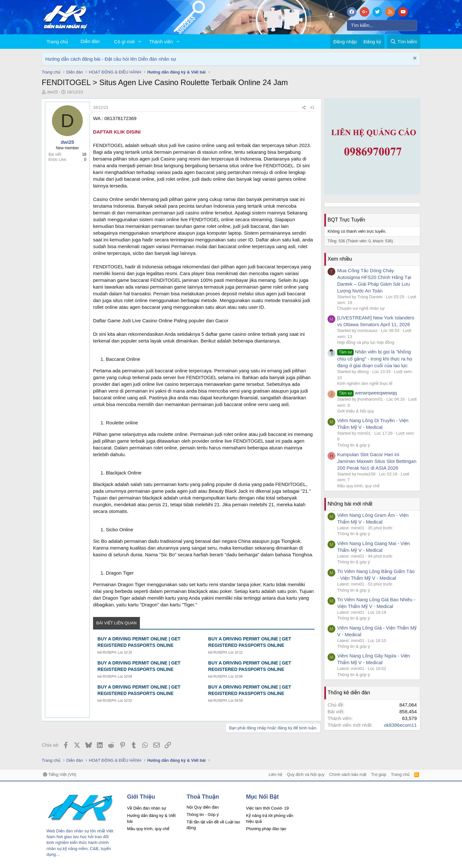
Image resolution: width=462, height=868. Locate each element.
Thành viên (161, 42)
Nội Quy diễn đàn (202, 807)
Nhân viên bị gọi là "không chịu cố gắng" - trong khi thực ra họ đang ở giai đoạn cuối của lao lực (375, 359)
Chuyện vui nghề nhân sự (361, 308)
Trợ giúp (379, 774)
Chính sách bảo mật (348, 774)
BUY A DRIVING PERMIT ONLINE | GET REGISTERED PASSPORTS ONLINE (139, 642)
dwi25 (53, 92)
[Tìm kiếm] (382, 25)
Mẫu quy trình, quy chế (358, 486)
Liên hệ (275, 774)
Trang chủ (57, 42)
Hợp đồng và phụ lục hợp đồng (366, 342)
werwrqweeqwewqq (367, 393)
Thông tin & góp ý (354, 445)
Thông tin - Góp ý (202, 815)
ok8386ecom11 (400, 725)
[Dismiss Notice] (414, 59)
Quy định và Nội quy (306, 774)
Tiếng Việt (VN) (60, 774)
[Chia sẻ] (304, 108)
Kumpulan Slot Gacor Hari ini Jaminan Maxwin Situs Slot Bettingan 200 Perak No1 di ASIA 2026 (377, 461)
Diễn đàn (90, 41)
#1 (312, 108)
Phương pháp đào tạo (266, 829)
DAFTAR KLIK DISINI (117, 132)
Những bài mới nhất (350, 504)
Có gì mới (124, 42)
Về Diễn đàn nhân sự (147, 808)
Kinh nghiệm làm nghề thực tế (365, 383)
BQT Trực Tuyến (346, 220)
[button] (140, 42)
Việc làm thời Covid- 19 (267, 808)
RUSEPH (109, 652)
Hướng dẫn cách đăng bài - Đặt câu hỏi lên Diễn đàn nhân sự (111, 59)
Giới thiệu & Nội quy (356, 411)
